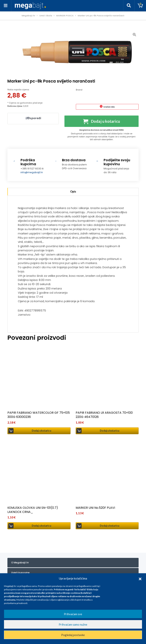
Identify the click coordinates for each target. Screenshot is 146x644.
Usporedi (34, 118)
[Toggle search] (129, 6)
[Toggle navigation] (6, 6)
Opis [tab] (73, 192)
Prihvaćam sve (73, 614)
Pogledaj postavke (73, 635)
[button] (140, 578)
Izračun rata (109, 107)
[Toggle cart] (140, 6)
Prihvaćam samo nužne (73, 624)
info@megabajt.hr (32, 173)
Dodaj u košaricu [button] (41, 431)
